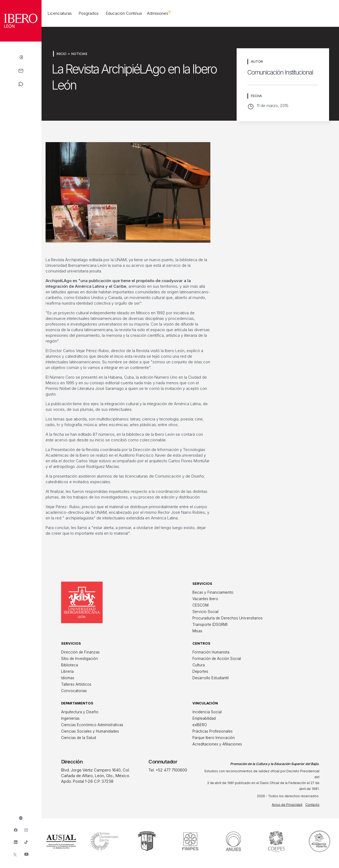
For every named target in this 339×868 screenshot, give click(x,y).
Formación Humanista (211, 652)
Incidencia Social (207, 712)
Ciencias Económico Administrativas (92, 725)
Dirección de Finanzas (80, 652)
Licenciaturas (60, 13)
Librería (67, 671)
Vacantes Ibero (205, 599)
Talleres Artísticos (76, 684)
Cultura (199, 665)
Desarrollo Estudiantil (211, 678)
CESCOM (200, 605)
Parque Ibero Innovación (214, 738)
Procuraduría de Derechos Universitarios (228, 618)
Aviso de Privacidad (287, 805)
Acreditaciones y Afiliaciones (217, 744)
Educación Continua (124, 13)
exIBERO (200, 725)
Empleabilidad (204, 718)
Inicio (62, 54)
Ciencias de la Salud (79, 738)
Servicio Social (205, 612)
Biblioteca (70, 665)
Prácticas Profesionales (213, 731)
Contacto (312, 805)
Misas (197, 631)
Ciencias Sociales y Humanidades (90, 731)
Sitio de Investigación (79, 659)
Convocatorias (74, 691)
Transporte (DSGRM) (210, 625)
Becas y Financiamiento (213, 592)
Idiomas (68, 678)
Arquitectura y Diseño (80, 712)
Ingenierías (70, 718)
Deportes (200, 671)
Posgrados (89, 13)
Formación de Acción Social (217, 659)
